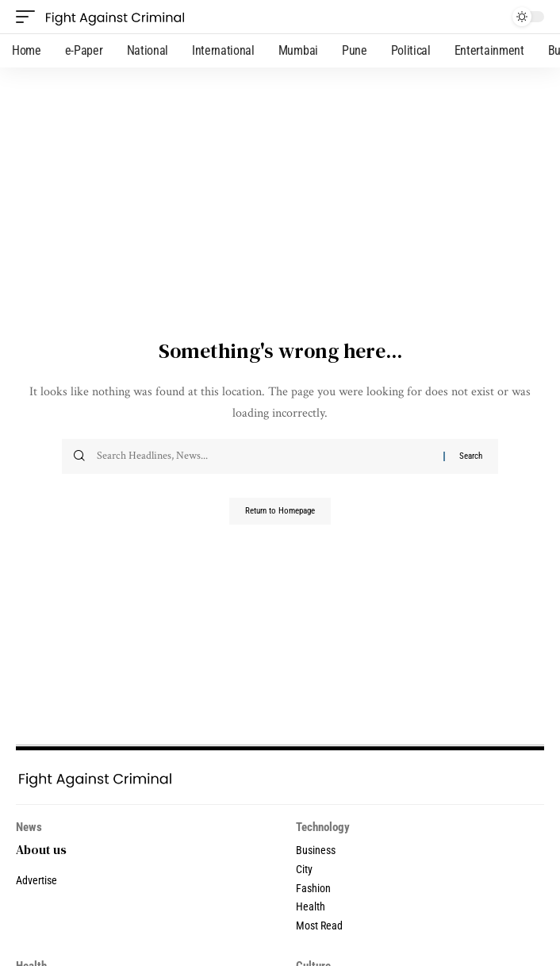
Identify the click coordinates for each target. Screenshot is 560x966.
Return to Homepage (280, 511)
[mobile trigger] (29, 17)
